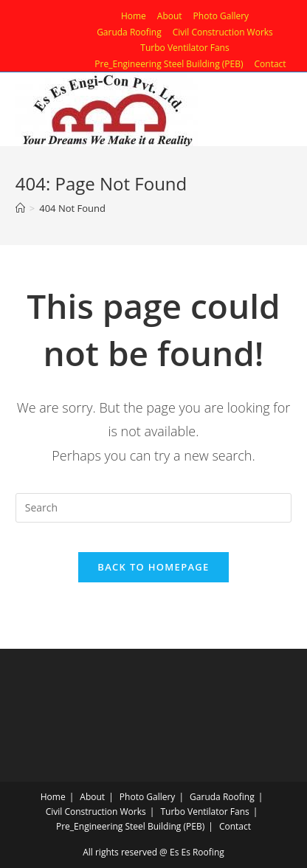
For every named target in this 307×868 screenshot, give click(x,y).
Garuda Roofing (129, 32)
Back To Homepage (153, 567)
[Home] (20, 208)
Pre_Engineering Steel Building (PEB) (169, 64)
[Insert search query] (153, 508)
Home (134, 16)
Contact (270, 64)
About (170, 16)
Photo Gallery (221, 16)
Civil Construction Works (223, 32)
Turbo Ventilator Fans (184, 48)
